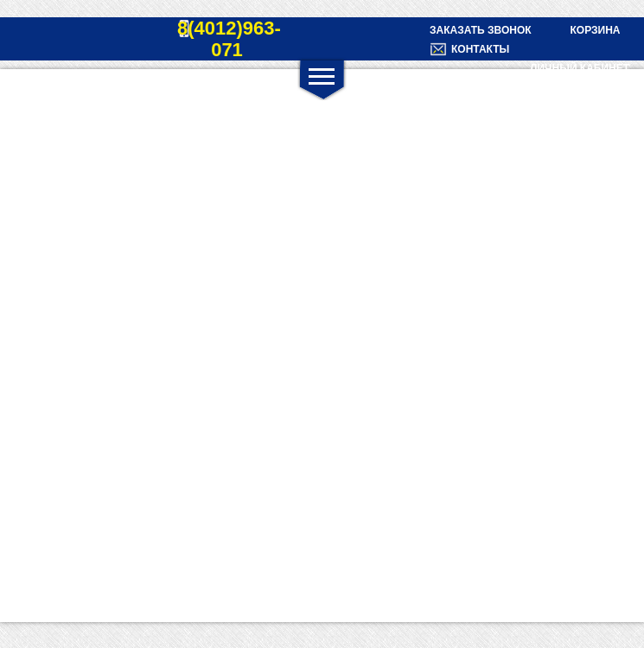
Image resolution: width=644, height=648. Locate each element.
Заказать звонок (481, 30)
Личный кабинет (580, 68)
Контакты (480, 49)
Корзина (595, 30)
